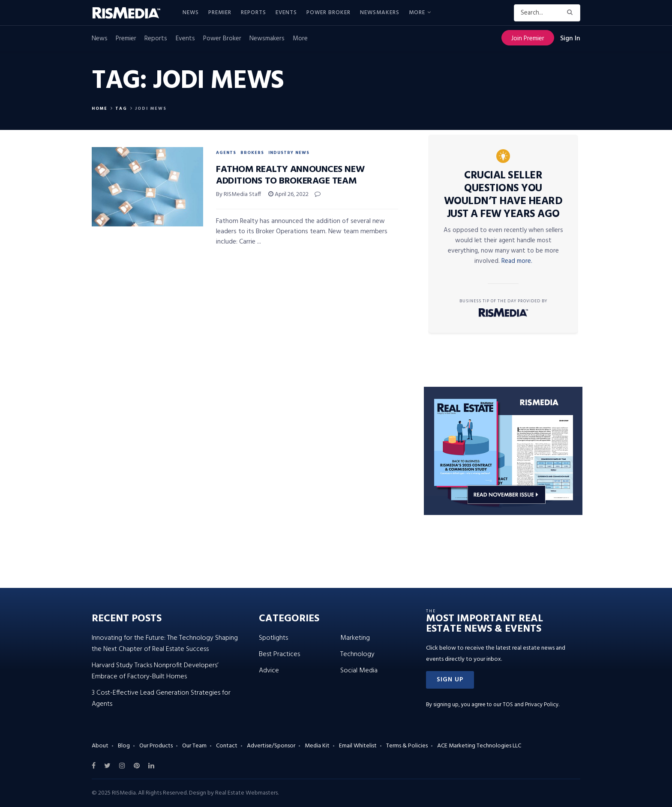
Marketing (355, 638)
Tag (121, 108)
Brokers (252, 153)
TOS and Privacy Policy (531, 705)
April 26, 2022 (288, 194)
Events (286, 13)
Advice (269, 671)
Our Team (194, 746)
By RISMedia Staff (238, 194)
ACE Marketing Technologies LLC (479, 746)
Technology (357, 654)
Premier (220, 13)
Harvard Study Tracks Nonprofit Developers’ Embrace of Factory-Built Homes (155, 671)
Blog (124, 746)
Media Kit (317, 746)
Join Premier (528, 39)
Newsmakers (380, 13)
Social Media (359, 671)
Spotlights (273, 638)
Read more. (517, 261)
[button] (450, 680)
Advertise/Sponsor (271, 746)
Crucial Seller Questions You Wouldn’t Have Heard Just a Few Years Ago (503, 195)
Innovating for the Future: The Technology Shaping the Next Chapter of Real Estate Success (165, 644)
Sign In (570, 39)
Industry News (289, 153)
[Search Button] (571, 13)
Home (100, 108)
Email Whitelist (358, 746)
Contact (227, 746)
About (100, 746)
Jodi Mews (151, 108)
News (191, 13)
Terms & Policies (407, 746)
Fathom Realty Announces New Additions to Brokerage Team (290, 175)
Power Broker (328, 13)
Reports (253, 13)
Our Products (156, 746)
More (417, 13)
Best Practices (279, 654)
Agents (226, 153)
